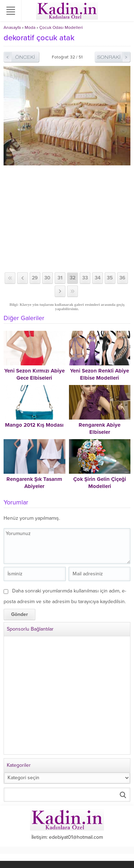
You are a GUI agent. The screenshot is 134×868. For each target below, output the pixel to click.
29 (35, 278)
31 (60, 278)
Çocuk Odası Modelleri (61, 27)
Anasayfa (12, 27)
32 (73, 278)
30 (47, 278)
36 (122, 278)
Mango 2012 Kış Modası (34, 425)
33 (85, 278)
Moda (30, 27)
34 (98, 278)
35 (110, 278)
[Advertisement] (67, 219)
